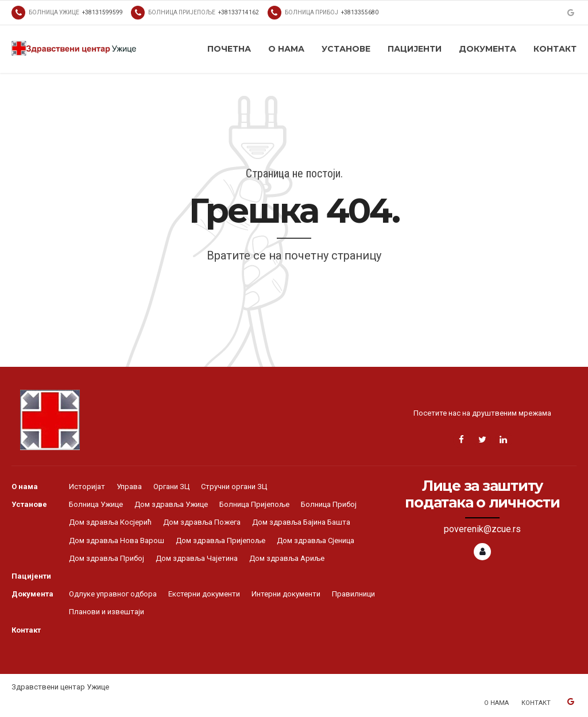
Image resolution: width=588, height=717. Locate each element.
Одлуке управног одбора (113, 594)
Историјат (87, 487)
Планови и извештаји (107, 612)
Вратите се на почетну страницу (294, 255)
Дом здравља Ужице (171, 504)
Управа (129, 487)
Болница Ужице (96, 504)
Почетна (229, 49)
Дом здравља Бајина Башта (301, 522)
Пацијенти (415, 49)
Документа (488, 49)
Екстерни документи (204, 594)
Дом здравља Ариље (287, 558)
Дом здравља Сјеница (316, 540)
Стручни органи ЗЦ (234, 487)
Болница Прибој (329, 504)
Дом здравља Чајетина (197, 558)
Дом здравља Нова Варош (117, 540)
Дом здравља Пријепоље (220, 540)
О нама (286, 49)
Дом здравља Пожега (202, 522)
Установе (346, 49)
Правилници (353, 594)
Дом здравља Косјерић (110, 522)
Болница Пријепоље (254, 504)
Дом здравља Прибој (107, 558)
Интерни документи (286, 594)
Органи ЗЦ (171, 487)
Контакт (555, 49)
